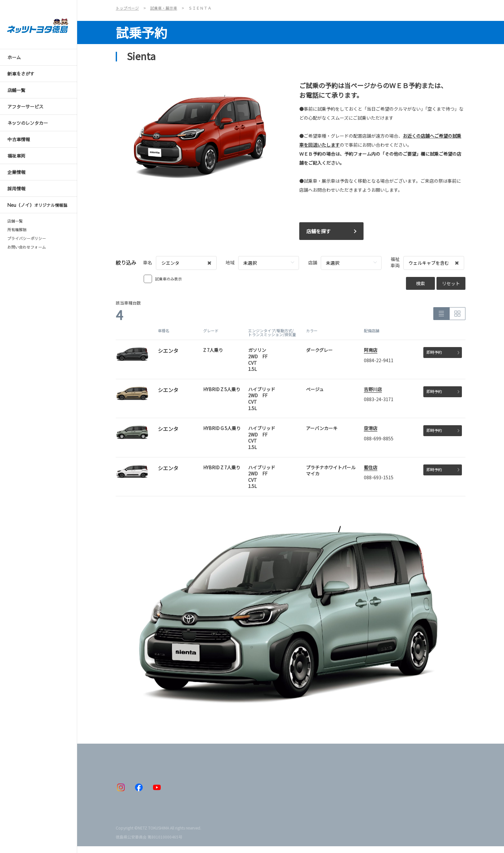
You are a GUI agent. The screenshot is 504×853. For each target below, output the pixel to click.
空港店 (371, 428)
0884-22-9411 (379, 360)
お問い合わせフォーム (27, 247)
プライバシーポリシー (27, 238)
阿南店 (371, 350)
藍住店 (371, 467)
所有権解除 (17, 230)
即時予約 (443, 352)
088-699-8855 (379, 438)
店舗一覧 (15, 221)
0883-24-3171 (379, 399)
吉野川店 (373, 389)
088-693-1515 (379, 477)
